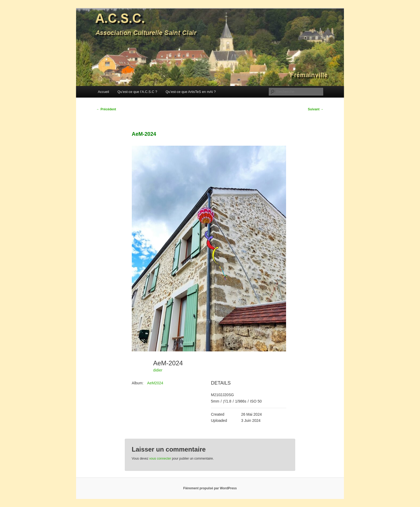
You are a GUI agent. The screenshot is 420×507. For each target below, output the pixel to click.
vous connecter (160, 459)
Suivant (316, 109)
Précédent (106, 109)
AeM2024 (155, 383)
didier (158, 370)
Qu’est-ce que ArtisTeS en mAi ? (191, 92)
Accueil (103, 92)
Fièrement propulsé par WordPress (210, 488)
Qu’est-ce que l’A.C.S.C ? (137, 92)
